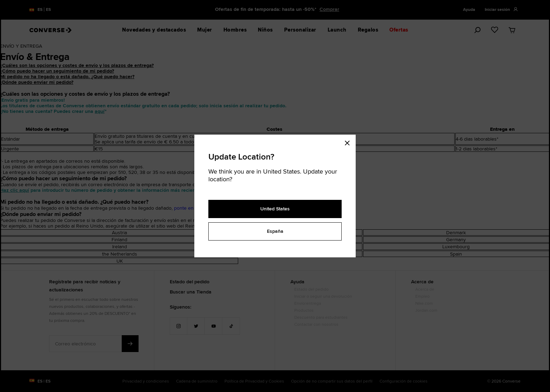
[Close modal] (349, 142)
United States (275, 209)
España (275, 231)
